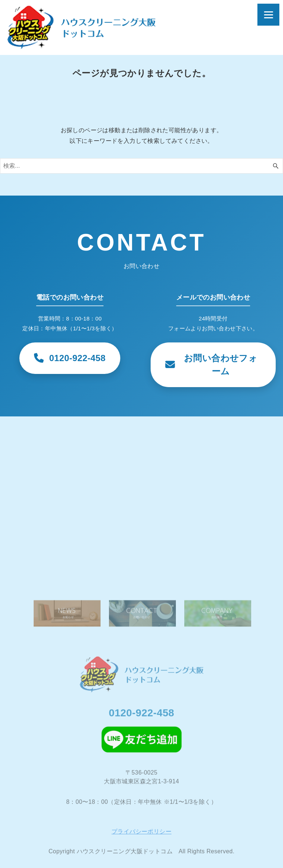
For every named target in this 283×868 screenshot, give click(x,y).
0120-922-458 (141, 716)
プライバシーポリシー (141, 835)
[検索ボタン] (276, 166)
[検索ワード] (141, 166)
